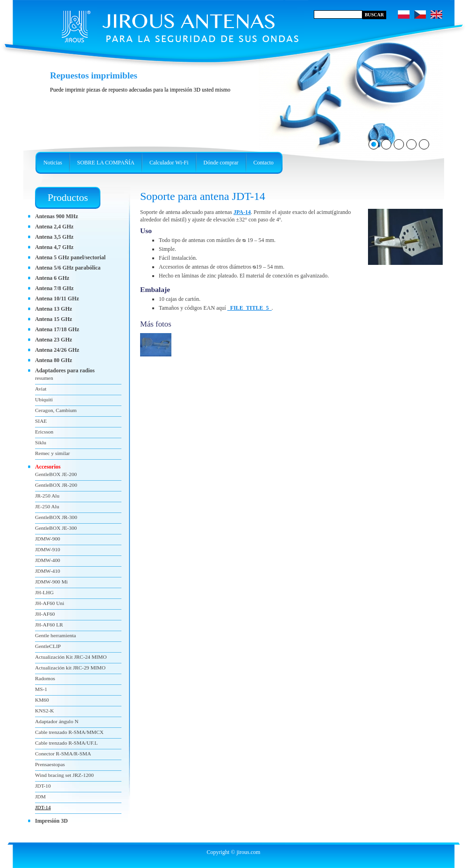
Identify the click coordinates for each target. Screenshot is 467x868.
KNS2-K (45, 711)
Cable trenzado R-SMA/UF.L (66, 743)
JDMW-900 (48, 539)
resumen (44, 378)
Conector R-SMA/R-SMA (63, 754)
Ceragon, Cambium (56, 410)
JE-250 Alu (47, 506)
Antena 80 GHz (53, 360)
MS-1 (41, 689)
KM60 (42, 700)
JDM (40, 797)
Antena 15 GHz (53, 319)
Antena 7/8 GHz (54, 288)
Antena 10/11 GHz (57, 299)
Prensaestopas (50, 764)
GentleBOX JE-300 (56, 528)
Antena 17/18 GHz (57, 329)
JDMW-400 (48, 560)
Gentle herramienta (56, 635)
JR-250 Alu (47, 496)
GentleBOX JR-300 (56, 517)
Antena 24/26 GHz (57, 350)
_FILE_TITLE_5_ (250, 308)
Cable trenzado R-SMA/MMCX (69, 732)
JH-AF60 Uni (50, 603)
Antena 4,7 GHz (54, 247)
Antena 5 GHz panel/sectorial (70, 257)
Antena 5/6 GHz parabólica (68, 268)
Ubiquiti (44, 399)
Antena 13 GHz (53, 309)
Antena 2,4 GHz (54, 227)
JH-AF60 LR (49, 625)
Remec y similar (53, 453)
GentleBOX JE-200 (56, 474)
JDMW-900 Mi (51, 582)
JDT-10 (43, 786)
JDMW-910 (48, 549)
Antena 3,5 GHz (54, 237)
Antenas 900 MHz (57, 216)
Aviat (41, 389)
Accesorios (48, 467)
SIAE (41, 421)
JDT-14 (43, 807)
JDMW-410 (48, 571)
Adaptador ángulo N (57, 721)
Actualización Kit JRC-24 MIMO (71, 657)
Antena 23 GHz (53, 340)
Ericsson (44, 432)
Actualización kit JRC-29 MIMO (70, 668)
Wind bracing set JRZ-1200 (64, 775)
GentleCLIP (48, 646)
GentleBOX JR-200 (56, 485)
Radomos (45, 678)
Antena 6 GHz (52, 278)
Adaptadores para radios (65, 370)
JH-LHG (44, 592)
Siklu (41, 442)
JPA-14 (242, 212)
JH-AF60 (45, 614)
